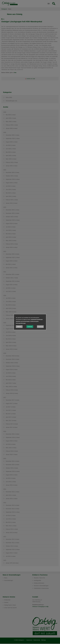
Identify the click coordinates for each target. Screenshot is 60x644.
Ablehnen (19, 327)
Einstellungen (40, 327)
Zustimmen (30, 327)
